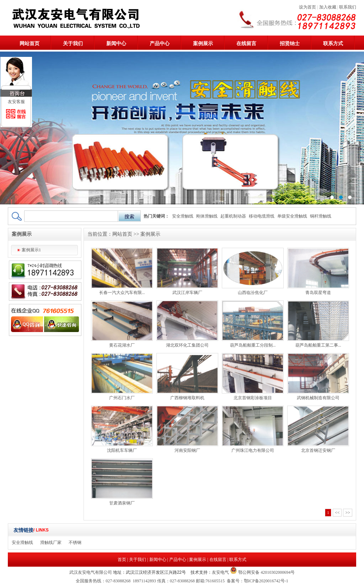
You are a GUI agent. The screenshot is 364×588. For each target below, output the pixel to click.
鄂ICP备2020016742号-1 (266, 581)
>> (348, 513)
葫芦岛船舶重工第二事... (318, 345)
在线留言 (246, 44)
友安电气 (220, 572)
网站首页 (30, 44)
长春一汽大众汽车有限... (122, 293)
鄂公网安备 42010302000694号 (266, 572)
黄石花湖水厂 (122, 345)
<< (337, 513)
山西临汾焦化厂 (253, 293)
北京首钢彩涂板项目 (253, 398)
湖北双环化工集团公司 (187, 345)
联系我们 (348, 7)
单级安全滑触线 (292, 216)
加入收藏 (328, 7)
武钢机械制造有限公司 (318, 398)
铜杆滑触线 (321, 216)
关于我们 (73, 44)
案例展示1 (31, 250)
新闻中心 (116, 44)
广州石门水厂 (122, 398)
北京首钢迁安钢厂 (318, 450)
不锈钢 (75, 542)
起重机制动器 (233, 216)
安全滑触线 (183, 216)
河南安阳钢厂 (187, 450)
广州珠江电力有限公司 (253, 450)
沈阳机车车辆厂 (122, 450)
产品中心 (160, 44)
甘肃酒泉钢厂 (122, 503)
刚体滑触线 (207, 216)
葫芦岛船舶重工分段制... (253, 345)
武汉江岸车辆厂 (187, 293)
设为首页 (307, 7)
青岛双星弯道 (318, 293)
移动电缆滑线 (262, 216)
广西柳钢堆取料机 (187, 398)
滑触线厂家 (51, 542)
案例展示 (203, 44)
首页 (122, 560)
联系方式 (333, 44)
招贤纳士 (290, 44)
